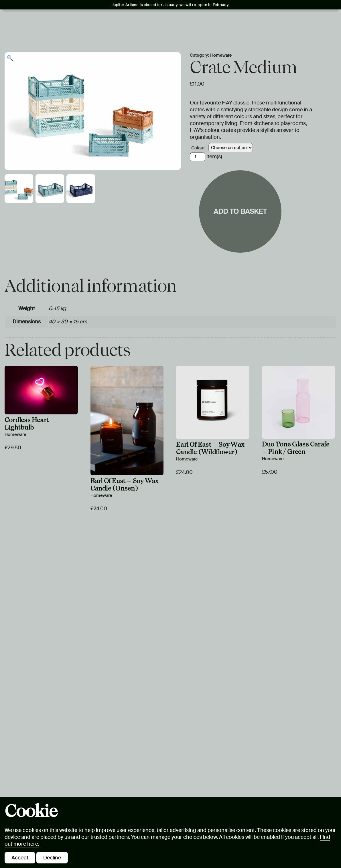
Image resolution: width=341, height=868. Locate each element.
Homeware (221, 55)
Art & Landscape (118, 20)
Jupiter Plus (206, 20)
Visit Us (39, 20)
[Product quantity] (198, 157)
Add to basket (240, 211)
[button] (10, 58)
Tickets (299, 21)
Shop (76, 32)
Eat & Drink (250, 20)
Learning (165, 20)
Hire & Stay (44, 32)
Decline (52, 858)
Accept (20, 858)
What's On (72, 20)
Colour (198, 148)
